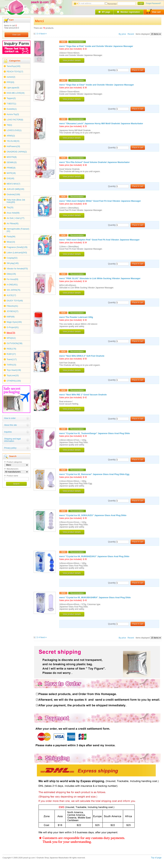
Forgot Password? (153, 3)
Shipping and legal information (12, 440)
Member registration (130, 12)
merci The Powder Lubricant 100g (76, 317)
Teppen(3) (11, 98)
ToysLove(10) (13, 375)
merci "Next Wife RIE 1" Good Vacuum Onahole (83, 395)
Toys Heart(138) (14, 370)
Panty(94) (11, 237)
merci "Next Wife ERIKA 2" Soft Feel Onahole (82, 356)
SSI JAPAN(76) (14, 290)
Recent (131, 34)
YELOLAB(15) (13, 141)
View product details (72, 60)
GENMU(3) (12, 162)
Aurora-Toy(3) (13, 114)
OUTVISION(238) (15, 343)
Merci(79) (11, 333)
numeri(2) (11, 77)
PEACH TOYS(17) (15, 72)
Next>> (44, 34)
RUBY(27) (11, 354)
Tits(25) (10, 208)
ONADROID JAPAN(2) (17, 152)
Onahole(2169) (13, 195)
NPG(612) (11, 338)
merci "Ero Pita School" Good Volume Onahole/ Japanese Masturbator (94, 162)
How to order (10, 418)
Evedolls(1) (12, 109)
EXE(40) (10, 178)
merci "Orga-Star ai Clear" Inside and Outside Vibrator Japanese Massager (97, 85)
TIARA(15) (11, 365)
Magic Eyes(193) (14, 322)
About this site (10, 425)
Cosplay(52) (12, 258)
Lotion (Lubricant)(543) (17, 253)
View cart (154, 11)
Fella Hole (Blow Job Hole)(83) (16, 201)
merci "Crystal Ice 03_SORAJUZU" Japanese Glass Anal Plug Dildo (93, 515)
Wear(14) (11, 242)
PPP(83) (10, 82)
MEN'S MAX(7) (13, 184)
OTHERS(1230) (14, 381)
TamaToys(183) (14, 66)
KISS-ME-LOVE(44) (16, 93)
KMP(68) (11, 317)
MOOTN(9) (12, 157)
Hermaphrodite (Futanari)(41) (18, 230)
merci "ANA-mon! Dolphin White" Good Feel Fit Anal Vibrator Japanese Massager (100, 201)
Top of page (156, 858)
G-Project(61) (13, 327)
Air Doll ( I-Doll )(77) (16, 218)
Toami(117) (12, 359)
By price (123, 34)
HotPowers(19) (13, 146)
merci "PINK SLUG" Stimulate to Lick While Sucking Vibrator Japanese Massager (100, 278)
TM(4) (9, 125)
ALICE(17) (11, 295)
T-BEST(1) (11, 104)
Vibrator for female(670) (17, 269)
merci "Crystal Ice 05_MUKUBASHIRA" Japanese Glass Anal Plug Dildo (95, 598)
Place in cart (138, 70)
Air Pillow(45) (13, 224)
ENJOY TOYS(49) (15, 301)
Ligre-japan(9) (13, 88)
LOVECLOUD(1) (14, 130)
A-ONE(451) (12, 285)
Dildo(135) (11, 274)
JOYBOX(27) (13, 311)
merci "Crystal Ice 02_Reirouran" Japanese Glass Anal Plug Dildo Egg (94, 474)
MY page (106, 12)
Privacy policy (10, 448)
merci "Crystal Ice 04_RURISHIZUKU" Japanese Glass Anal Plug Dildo (94, 556)
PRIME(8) (11, 168)
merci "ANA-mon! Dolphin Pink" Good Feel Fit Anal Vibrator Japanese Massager (99, 240)
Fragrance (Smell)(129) (17, 247)
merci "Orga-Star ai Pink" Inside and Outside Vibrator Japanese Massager (96, 46)
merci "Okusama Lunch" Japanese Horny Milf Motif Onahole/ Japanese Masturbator (101, 124)
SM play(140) (13, 263)
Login (141, 3)
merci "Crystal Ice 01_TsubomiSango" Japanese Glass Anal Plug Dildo (95, 433)
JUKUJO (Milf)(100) (15, 189)
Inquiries (8, 432)
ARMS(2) (11, 136)
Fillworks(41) (12, 306)
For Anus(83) (12, 279)
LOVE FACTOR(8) (15, 120)
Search (16, 484)
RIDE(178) (11, 349)
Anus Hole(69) (13, 213)
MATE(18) (11, 173)
